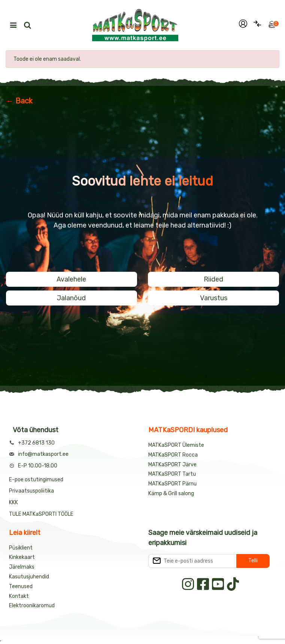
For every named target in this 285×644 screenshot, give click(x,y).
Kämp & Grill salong (171, 493)
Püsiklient (21, 548)
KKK (13, 502)
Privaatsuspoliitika (31, 491)
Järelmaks (22, 567)
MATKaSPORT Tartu (172, 474)
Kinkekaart (22, 557)
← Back (19, 101)
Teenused (21, 586)
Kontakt (19, 596)
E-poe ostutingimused (36, 480)
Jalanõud (71, 298)
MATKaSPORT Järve (172, 465)
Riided (213, 279)
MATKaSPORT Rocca (173, 455)
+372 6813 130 (36, 443)
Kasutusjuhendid (29, 577)
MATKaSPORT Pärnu (173, 484)
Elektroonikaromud (32, 606)
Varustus (214, 298)
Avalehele (71, 279)
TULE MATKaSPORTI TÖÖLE (41, 514)
